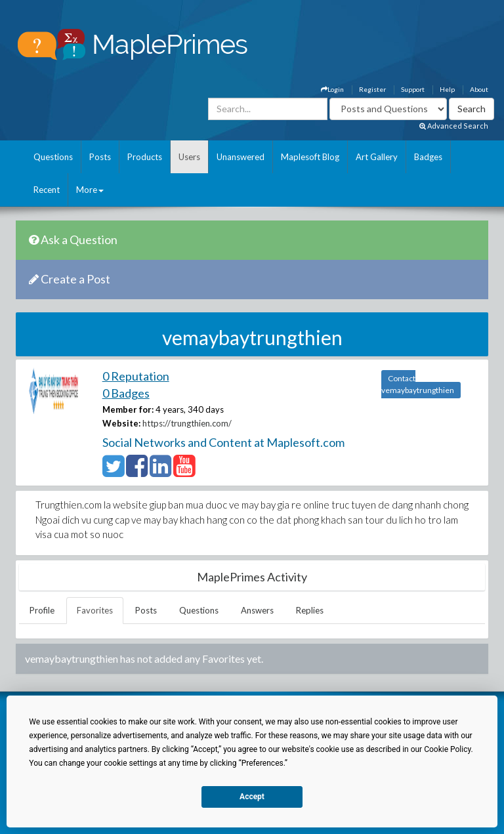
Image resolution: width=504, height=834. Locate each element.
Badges (428, 157)
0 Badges (126, 393)
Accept (252, 797)
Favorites (95, 610)
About (479, 89)
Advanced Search (454, 126)
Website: (121, 423)
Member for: (128, 409)
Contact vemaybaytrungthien (418, 384)
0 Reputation (136, 376)
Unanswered (241, 157)
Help (447, 89)
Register (372, 89)
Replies (310, 610)
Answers (257, 610)
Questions (53, 157)
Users (189, 157)
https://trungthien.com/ (187, 423)
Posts (100, 157)
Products (145, 157)
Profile (42, 610)
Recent (47, 190)
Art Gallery (377, 157)
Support (413, 89)
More (90, 190)
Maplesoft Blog (310, 157)
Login (332, 89)
